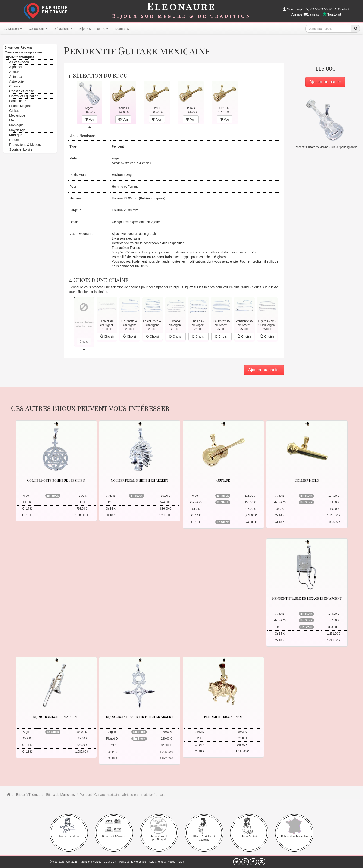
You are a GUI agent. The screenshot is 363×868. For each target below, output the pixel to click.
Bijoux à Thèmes (28, 795)
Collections (38, 29)
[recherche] (356, 29)
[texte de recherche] (329, 29)
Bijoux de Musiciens (60, 795)
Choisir (107, 336)
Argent (117, 158)
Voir (90, 119)
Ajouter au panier (325, 82)
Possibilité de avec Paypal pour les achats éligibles (169, 257)
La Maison (13, 29)
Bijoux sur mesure (94, 29)
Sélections (63, 29)
